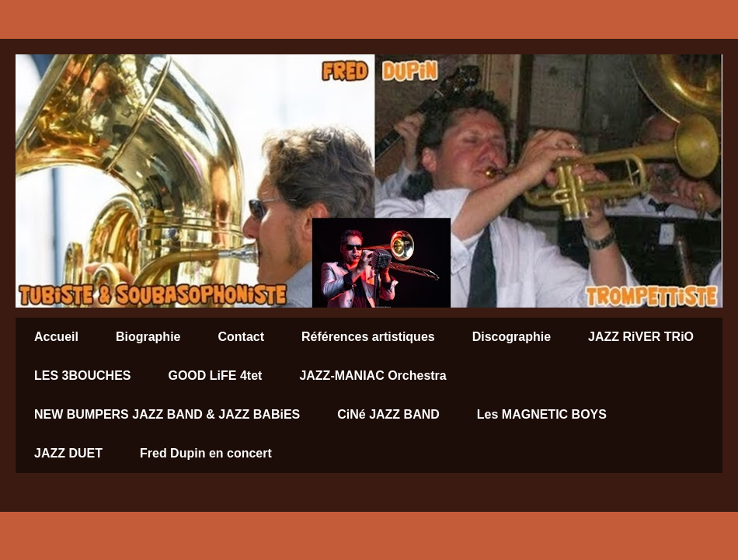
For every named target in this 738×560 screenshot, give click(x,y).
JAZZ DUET (68, 453)
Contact (241, 337)
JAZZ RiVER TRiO (641, 337)
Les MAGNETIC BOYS (542, 414)
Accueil (56, 337)
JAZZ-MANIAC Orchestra (372, 376)
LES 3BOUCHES (82, 376)
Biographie (148, 337)
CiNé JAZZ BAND (388, 414)
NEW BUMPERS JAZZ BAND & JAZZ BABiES (167, 414)
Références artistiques (368, 337)
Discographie (512, 337)
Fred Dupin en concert (206, 453)
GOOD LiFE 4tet (215, 376)
